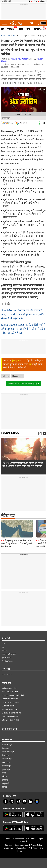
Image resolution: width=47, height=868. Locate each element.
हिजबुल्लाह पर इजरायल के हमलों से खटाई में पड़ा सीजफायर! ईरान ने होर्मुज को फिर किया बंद (17, 526)
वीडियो (21, 29)
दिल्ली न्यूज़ (5, 748)
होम (3, 29)
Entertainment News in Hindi (13, 695)
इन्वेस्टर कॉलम (6, 658)
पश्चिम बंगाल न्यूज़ (8, 752)
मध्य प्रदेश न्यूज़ (7, 759)
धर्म (14, 36)
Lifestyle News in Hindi (11, 720)
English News (7, 661)
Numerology (17, 376)
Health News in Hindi (10, 716)
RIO (41, 848)
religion (6, 376)
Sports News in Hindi (10, 699)
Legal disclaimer (21, 845)
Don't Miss (10, 433)
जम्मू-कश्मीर (6, 783)
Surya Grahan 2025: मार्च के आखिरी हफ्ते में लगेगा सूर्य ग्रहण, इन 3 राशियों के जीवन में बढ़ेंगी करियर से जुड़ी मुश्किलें (23, 329)
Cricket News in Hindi (10, 702)
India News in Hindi (9, 688)
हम (3, 647)
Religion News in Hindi (11, 709)
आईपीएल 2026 (39, 29)
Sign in (43, 1)
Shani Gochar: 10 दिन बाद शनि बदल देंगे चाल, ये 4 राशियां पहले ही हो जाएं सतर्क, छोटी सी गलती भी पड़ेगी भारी (22, 314)
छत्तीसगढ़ (5, 780)
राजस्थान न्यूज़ (6, 766)
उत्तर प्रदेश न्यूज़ (7, 745)
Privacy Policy (36, 845)
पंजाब (4, 773)
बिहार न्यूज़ (5, 755)
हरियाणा (5, 776)
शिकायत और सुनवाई (9, 654)
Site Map (9, 845)
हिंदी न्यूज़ (15, 361)
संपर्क (4, 644)
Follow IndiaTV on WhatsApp (23, 383)
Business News (8, 706)
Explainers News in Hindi (12, 713)
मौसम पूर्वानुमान (7, 674)
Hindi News (6, 36)
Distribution (23, 851)
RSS (35, 848)
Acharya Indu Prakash (19, 59)
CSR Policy (9, 848)
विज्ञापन (4, 651)
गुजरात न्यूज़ (6, 769)
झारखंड (4, 787)
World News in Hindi (10, 692)
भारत (28, 29)
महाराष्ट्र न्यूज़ (6, 762)
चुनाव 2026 (11, 29)
